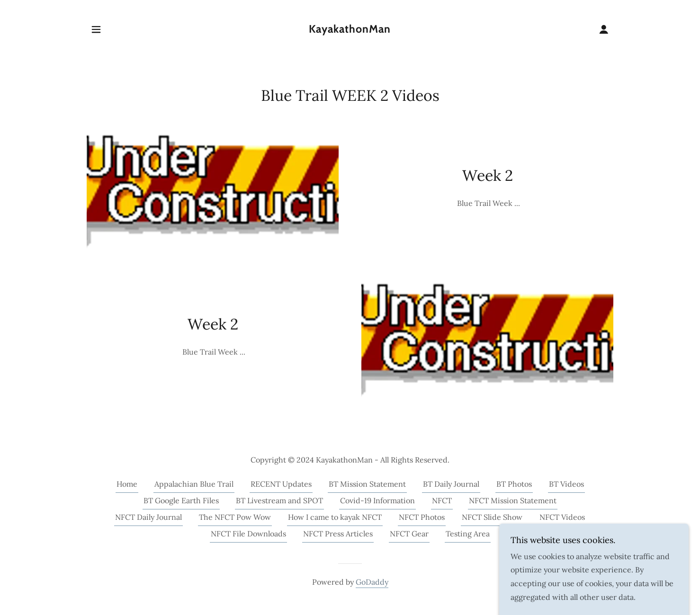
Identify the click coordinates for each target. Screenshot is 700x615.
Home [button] (127, 484)
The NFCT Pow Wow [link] (235, 517)
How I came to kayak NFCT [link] (335, 517)
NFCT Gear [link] (409, 534)
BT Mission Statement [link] (367, 484)
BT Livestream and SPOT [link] (279, 500)
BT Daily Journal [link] (451, 484)
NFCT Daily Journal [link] (148, 517)
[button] (96, 29)
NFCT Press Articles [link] (338, 534)
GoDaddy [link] (372, 582)
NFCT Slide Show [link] (492, 517)
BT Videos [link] (566, 484)
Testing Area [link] (468, 534)
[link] (350, 30)
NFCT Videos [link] (562, 517)
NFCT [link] (442, 500)
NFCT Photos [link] (422, 517)
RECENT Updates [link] (281, 484)
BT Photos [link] (514, 484)
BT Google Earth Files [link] (181, 500)
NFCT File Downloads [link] (248, 534)
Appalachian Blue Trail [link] (194, 484)
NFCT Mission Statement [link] (513, 500)
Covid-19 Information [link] (377, 500)
